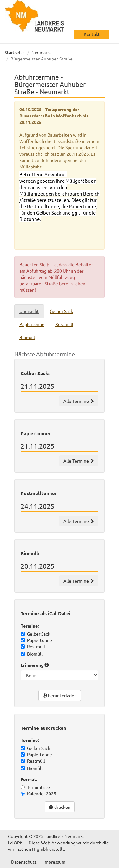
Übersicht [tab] (29, 311)
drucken (60, 807)
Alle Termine (79, 401)
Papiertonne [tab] (32, 324)
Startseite (15, 52)
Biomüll (32, 654)
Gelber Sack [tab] (61, 311)
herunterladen (60, 695)
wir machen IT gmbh (28, 849)
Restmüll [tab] (64, 324)
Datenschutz (24, 862)
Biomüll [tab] (27, 337)
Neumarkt (41, 52)
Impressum (54, 862)
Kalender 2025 (38, 793)
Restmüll (33, 646)
